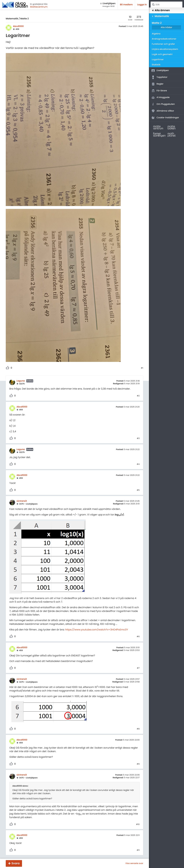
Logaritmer (158, 60)
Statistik (156, 65)
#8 (138, 729)
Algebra (156, 34)
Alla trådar (166, 27)
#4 (138, 464)
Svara (16, 863)
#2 (138, 396)
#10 (138, 824)
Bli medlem (126, 5)
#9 (138, 764)
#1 (142, 368)
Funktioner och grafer (163, 44)
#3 (138, 438)
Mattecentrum (39, 7)
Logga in (142, 5)
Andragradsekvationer (164, 39)
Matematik (12, 19)
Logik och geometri (162, 54)
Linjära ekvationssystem (165, 49)
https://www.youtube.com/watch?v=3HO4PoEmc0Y (97, 630)
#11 (138, 850)
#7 (138, 668)
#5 (138, 490)
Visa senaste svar (134, 863)
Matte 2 (25, 19)
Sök (153, 5)
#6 (138, 637)
